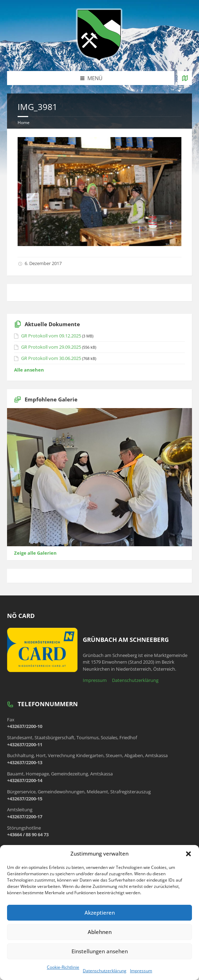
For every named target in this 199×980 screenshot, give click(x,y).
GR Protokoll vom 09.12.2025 (51, 336)
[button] (188, 854)
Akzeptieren (100, 913)
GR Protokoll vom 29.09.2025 (51, 347)
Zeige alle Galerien (35, 553)
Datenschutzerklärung (105, 971)
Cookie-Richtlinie (63, 967)
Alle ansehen (29, 370)
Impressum (141, 971)
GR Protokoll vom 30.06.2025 (51, 358)
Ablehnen (100, 932)
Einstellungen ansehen (100, 951)
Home (24, 122)
